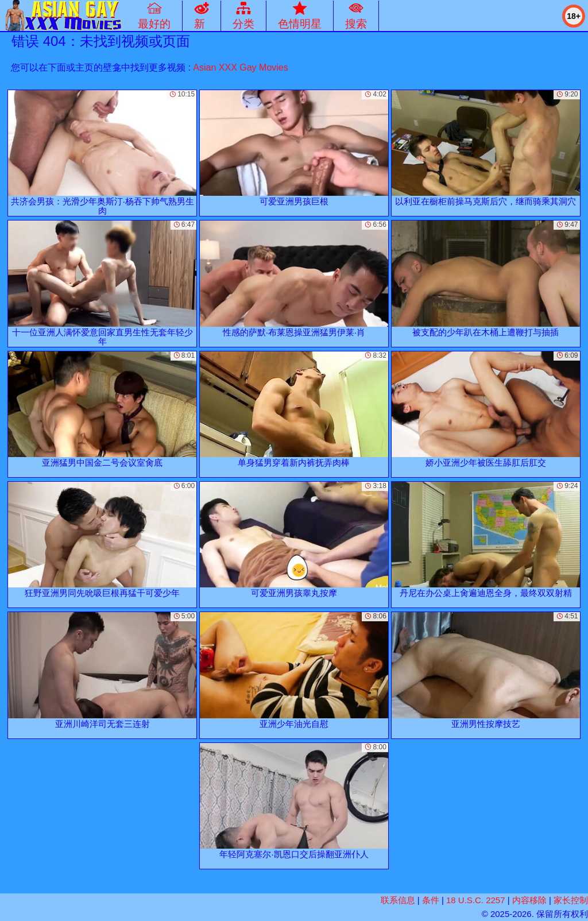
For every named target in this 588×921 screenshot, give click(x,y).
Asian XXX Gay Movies (240, 67)
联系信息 (398, 900)
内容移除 (529, 900)
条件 (431, 900)
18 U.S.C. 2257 (476, 900)
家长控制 (571, 900)
